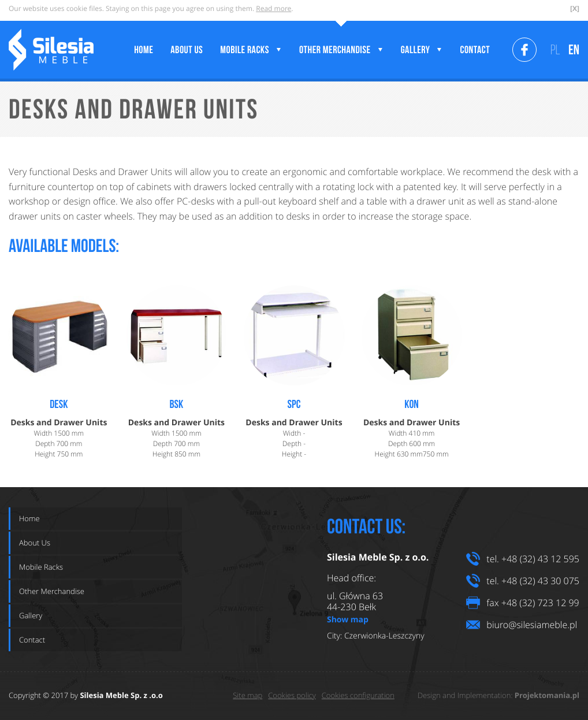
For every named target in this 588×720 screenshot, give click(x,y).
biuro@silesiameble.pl (532, 625)
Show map (348, 619)
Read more (273, 9)
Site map (248, 695)
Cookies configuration (358, 695)
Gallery (31, 615)
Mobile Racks (41, 567)
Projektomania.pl (547, 696)
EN (574, 50)
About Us (35, 543)
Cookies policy (292, 695)
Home (29, 518)
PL (555, 50)
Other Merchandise (52, 591)
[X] (575, 8)
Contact (32, 640)
